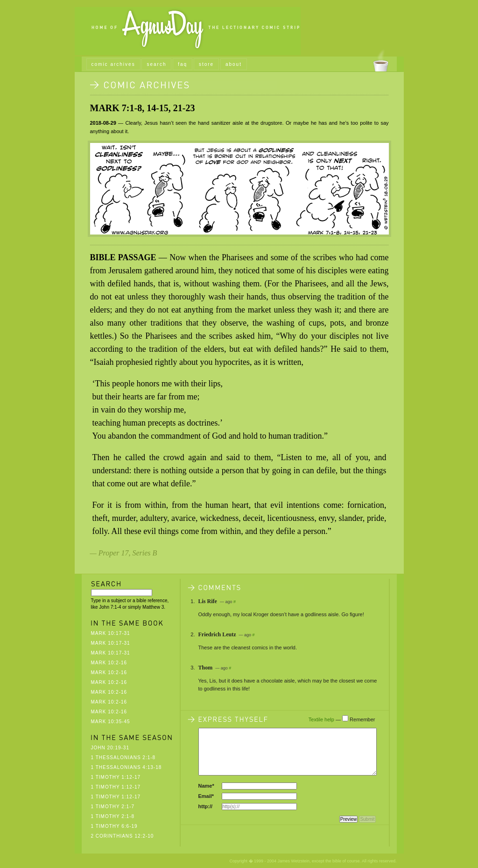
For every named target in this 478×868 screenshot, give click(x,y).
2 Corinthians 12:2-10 (123, 836)
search (156, 64)
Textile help (321, 719)
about (234, 64)
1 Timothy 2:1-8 (113, 816)
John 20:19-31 (110, 748)
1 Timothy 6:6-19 (114, 826)
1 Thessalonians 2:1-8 (123, 758)
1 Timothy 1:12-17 (116, 777)
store (206, 64)
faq (183, 64)
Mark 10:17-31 (111, 633)
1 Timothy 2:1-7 (113, 807)
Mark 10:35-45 (111, 722)
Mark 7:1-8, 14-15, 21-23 (143, 108)
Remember (362, 719)
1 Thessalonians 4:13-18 (127, 767)
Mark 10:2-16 (109, 663)
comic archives (113, 64)
